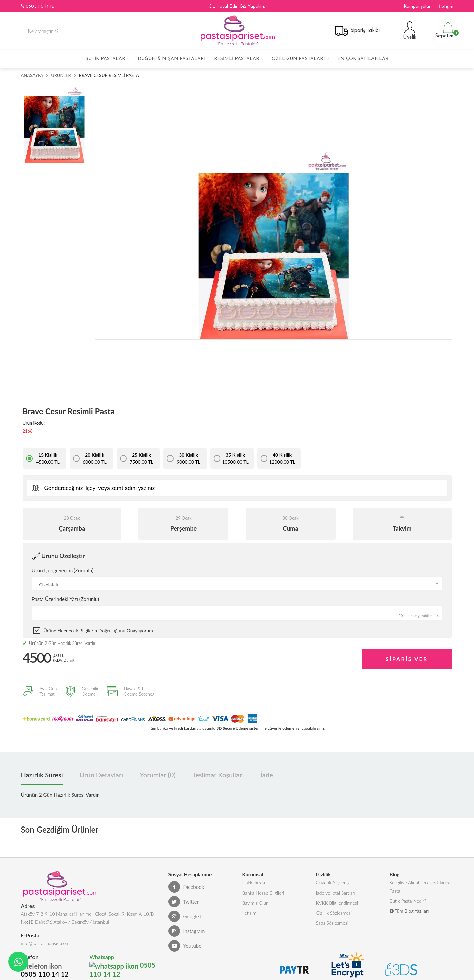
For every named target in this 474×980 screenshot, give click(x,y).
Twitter (184, 902)
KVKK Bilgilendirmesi (337, 903)
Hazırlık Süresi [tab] (42, 775)
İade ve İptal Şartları (336, 893)
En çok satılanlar (363, 59)
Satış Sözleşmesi (332, 923)
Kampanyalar (417, 7)
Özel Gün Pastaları (298, 59)
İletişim (446, 7)
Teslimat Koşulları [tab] (218, 775)
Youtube (185, 946)
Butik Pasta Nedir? (408, 901)
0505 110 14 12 (37, 6)
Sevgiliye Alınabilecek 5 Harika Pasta (420, 887)
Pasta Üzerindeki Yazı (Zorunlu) (65, 599)
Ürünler (61, 75)
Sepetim (443, 30)
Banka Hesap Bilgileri (263, 893)
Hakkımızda (254, 883)
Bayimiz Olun (255, 903)
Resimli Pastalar (237, 59)
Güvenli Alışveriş (332, 883)
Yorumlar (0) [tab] (157, 775)
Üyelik (409, 30)
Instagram (187, 931)
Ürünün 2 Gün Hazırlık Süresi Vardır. (60, 643)
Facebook (186, 887)
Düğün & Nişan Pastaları (172, 59)
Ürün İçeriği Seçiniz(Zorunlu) (63, 570)
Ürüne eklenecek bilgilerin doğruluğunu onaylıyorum (98, 631)
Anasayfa (32, 75)
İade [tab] (266, 775)
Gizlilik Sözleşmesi (334, 913)
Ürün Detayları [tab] (101, 775)
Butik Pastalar (105, 59)
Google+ (185, 916)
